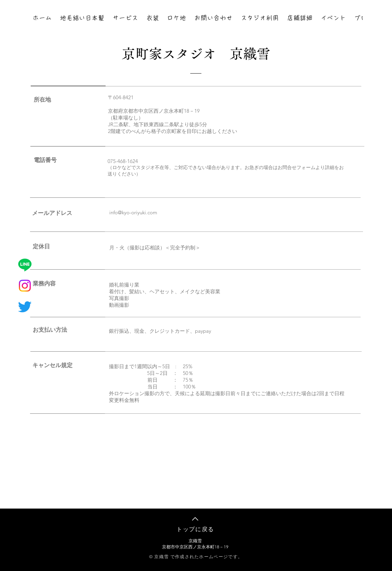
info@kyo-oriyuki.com (133, 212)
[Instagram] (25, 286)
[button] (125, 18)
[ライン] (25, 265)
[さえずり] (25, 307)
